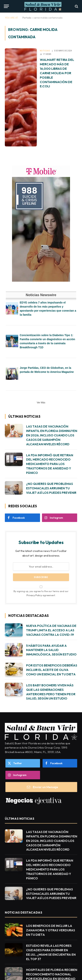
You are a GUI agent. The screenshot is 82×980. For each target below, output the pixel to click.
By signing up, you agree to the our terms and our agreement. (41, 591)
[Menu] (6, 6)
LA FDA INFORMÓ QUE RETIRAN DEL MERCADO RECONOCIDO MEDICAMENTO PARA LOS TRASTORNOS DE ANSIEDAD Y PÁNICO (50, 464)
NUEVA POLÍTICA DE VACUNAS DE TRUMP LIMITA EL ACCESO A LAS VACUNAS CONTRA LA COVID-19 (51, 630)
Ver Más (41, 403)
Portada (27, 18)
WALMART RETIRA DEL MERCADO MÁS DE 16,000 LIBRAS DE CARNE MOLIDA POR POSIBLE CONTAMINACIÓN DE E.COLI (57, 73)
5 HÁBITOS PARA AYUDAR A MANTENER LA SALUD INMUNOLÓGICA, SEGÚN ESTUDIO (51, 650)
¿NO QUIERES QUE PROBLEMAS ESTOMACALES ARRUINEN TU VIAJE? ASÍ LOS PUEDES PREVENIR (51, 488)
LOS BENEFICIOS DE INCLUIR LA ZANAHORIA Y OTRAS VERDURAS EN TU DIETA (51, 930)
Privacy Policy (34, 595)
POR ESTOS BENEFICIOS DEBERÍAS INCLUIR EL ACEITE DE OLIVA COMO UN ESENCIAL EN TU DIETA (52, 670)
